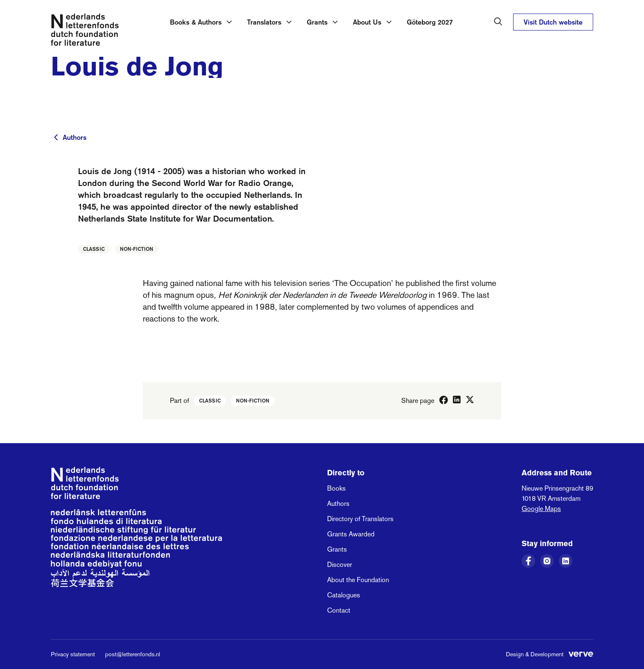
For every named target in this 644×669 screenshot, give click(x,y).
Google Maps (541, 509)
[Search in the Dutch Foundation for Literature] (498, 22)
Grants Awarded (351, 534)
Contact (339, 610)
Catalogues (344, 595)
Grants (337, 549)
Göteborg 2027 (430, 22)
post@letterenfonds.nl (133, 654)
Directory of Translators (360, 519)
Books (336, 488)
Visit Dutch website (553, 22)
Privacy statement (73, 654)
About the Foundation (358, 580)
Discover (340, 565)
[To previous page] (56, 137)
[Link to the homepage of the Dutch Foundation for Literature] (85, 31)
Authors (75, 137)
